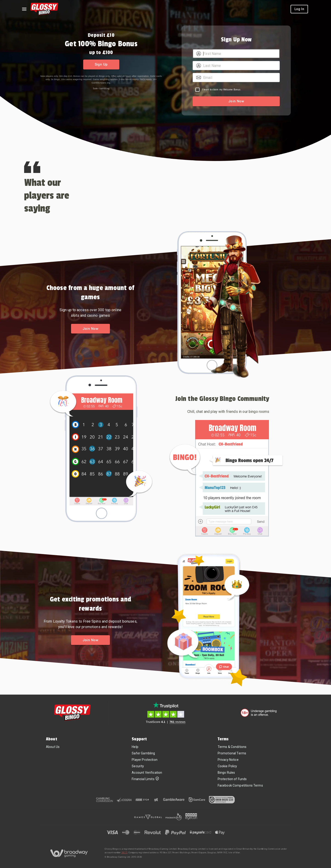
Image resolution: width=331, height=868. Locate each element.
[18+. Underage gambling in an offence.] (259, 713)
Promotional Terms (232, 753)
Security (138, 766)
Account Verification (147, 773)
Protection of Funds (232, 779)
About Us (53, 747)
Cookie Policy (227, 766)
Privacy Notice (228, 760)
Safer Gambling (101, 88)
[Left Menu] (24, 9)
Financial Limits (145, 779)
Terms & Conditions (232, 747)
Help (135, 747)
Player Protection (145, 760)
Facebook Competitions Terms (240, 785)
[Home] (44, 9)
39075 (124, 852)
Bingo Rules (226, 773)
